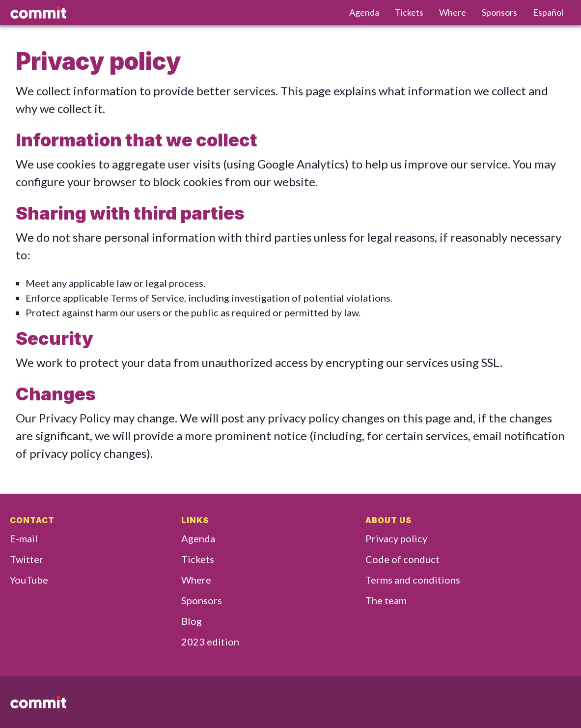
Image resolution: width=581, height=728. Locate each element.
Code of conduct (402, 559)
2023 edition (210, 642)
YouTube (29, 580)
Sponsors (202, 600)
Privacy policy (396, 538)
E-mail (24, 538)
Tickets (198, 559)
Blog (192, 621)
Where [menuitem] (453, 12)
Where (196, 580)
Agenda (198, 538)
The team (386, 600)
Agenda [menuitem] (364, 12)
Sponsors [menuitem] (499, 12)
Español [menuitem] (548, 12)
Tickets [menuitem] (409, 12)
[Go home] (172, 13)
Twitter (27, 559)
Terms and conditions (413, 580)
